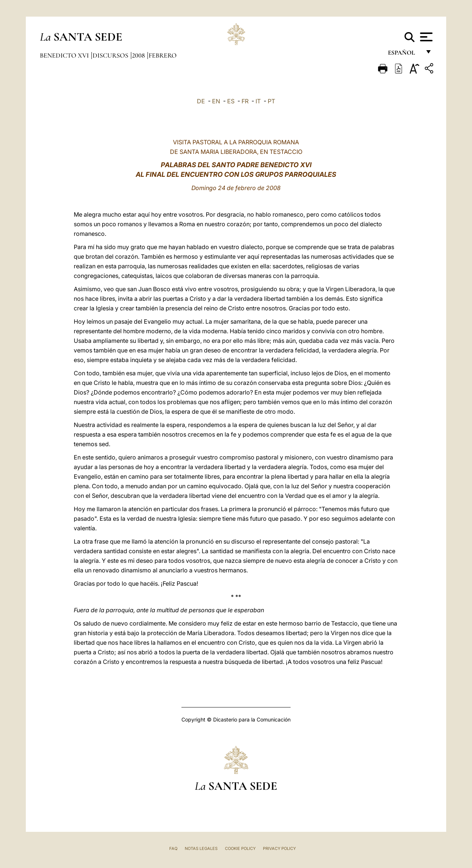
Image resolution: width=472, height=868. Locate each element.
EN (216, 101)
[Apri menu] (425, 37)
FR (245, 101)
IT (258, 101)
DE (201, 101)
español (404, 54)
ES (231, 101)
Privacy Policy (279, 848)
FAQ (173, 848)
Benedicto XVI (65, 55)
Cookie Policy (240, 848)
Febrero (163, 55)
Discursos (111, 55)
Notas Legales (201, 848)
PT (271, 101)
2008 (139, 55)
